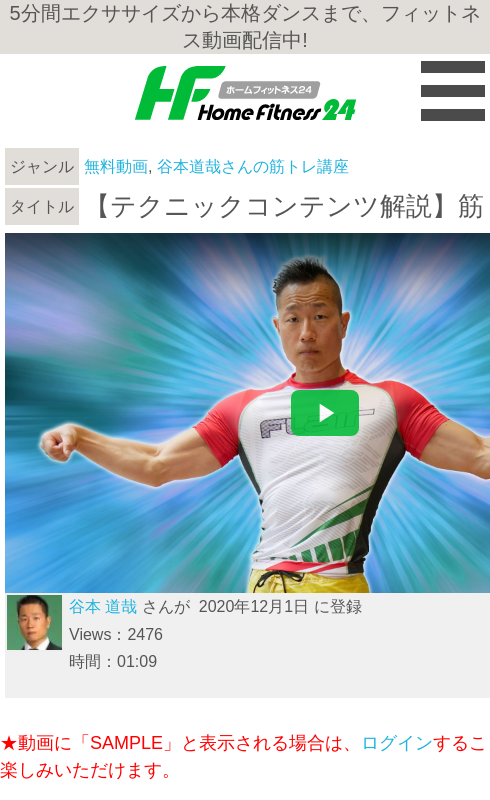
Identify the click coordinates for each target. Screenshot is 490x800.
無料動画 (116, 166)
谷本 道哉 (103, 606)
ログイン (397, 743)
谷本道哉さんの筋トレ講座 (253, 166)
